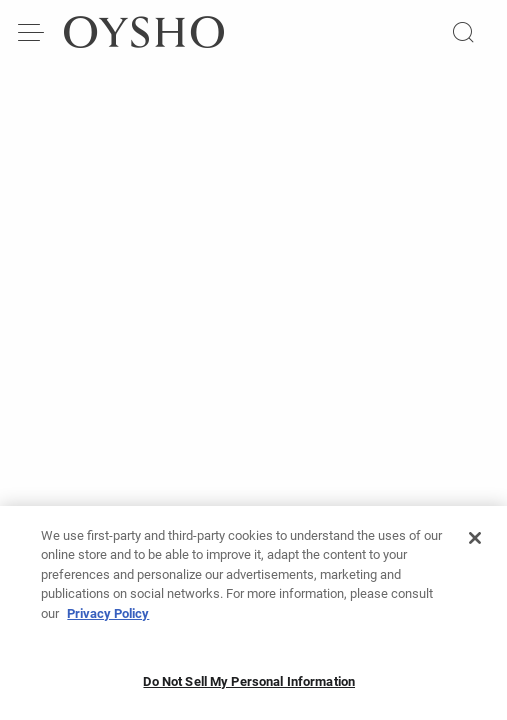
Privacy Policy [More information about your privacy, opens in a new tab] (108, 619)
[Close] (475, 544)
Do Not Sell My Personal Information (249, 687)
